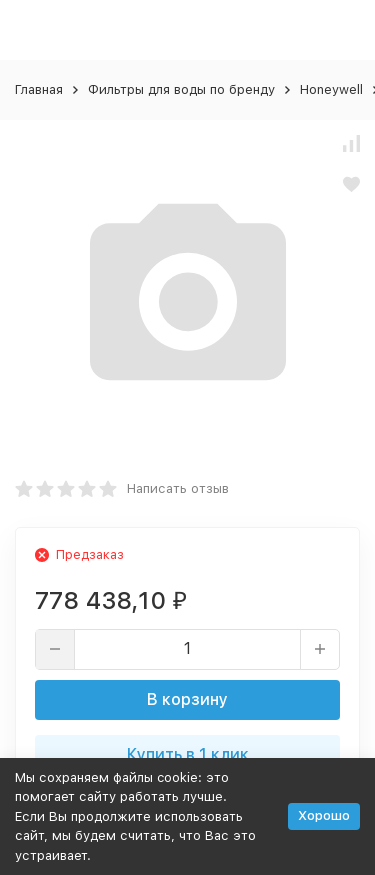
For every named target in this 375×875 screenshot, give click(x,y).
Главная (39, 89)
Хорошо (324, 815)
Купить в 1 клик (188, 754)
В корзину (187, 699)
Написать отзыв (178, 488)
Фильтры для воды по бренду (181, 89)
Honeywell (331, 89)
